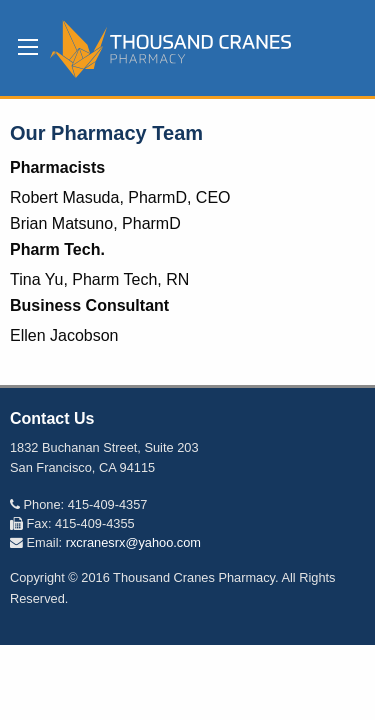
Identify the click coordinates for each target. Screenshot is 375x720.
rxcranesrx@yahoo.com (133, 542)
